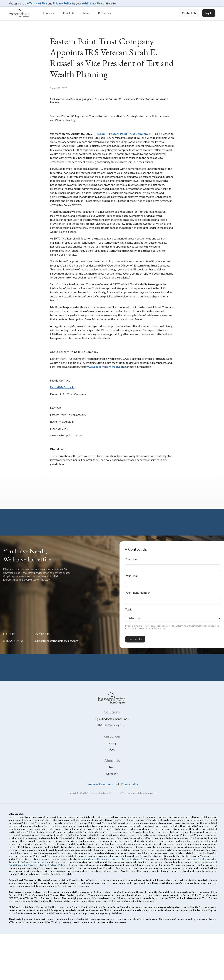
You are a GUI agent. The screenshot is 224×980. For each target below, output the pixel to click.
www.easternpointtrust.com (106, 367)
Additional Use (92, 3)
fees (112, 749)
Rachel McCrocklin (62, 387)
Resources (104, 13)
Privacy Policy (62, 3)
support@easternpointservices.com (56, 641)
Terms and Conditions (99, 784)
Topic (129, 609)
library (112, 743)
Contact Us (189, 13)
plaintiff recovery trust (112, 725)
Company (112, 774)
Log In (209, 13)
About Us (68, 13)
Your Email (132, 576)
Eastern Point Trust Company (129, 134)
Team (86, 13)
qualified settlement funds (112, 719)
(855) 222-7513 (13, 641)
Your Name (132, 559)
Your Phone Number (138, 592)
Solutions (48, 13)
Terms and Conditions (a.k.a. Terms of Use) (102, 859)
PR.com (101, 134)
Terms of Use (38, 3)
